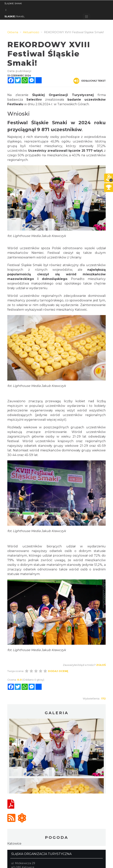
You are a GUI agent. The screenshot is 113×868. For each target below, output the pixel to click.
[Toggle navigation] (86, 17)
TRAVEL (15, 16)
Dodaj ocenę (58, 671)
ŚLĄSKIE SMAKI (13, 3)
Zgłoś (101, 665)
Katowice (14, 844)
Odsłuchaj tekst (90, 81)
